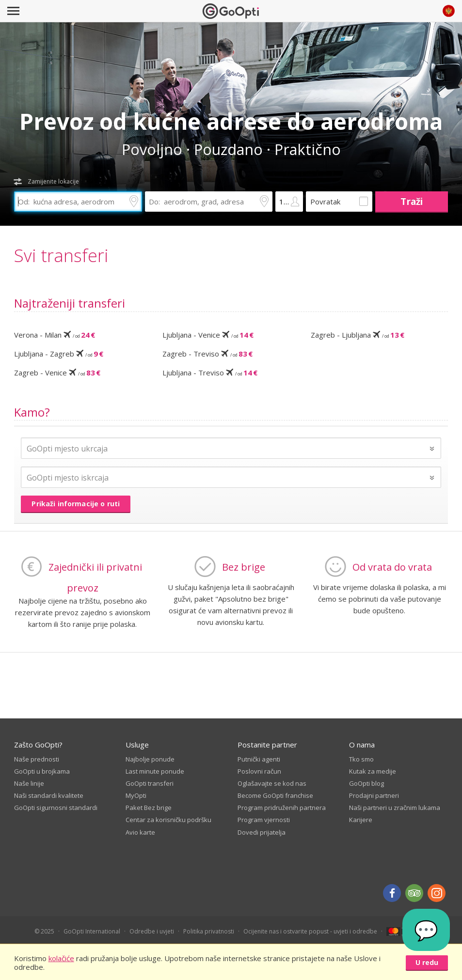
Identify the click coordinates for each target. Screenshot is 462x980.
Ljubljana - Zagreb (59, 354)
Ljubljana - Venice (208, 335)
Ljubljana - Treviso (210, 373)
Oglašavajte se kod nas (272, 783)
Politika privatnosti (209, 931)
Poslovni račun (259, 771)
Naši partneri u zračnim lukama (395, 808)
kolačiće (61, 958)
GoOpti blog (366, 783)
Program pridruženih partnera (282, 808)
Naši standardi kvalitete (49, 795)
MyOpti (136, 795)
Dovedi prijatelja (262, 832)
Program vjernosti (264, 820)
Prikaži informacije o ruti (76, 504)
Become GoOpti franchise (275, 795)
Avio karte (140, 832)
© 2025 (44, 931)
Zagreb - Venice (57, 373)
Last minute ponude (155, 771)
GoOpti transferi (150, 783)
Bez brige (244, 567)
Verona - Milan (55, 335)
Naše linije (29, 783)
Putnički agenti (259, 759)
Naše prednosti (37, 759)
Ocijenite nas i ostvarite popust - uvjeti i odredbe (310, 931)
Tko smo (361, 759)
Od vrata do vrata (392, 567)
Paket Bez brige (149, 808)
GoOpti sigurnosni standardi (56, 808)
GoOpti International (92, 931)
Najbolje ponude (150, 759)
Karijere (361, 820)
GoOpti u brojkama (42, 771)
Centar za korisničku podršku (168, 820)
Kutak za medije (373, 771)
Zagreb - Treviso (207, 354)
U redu (427, 962)
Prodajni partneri (374, 795)
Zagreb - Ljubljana (358, 335)
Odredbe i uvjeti (152, 931)
